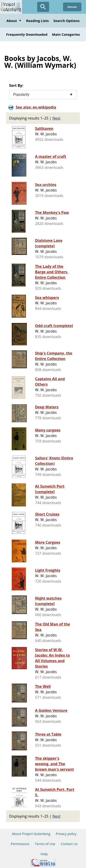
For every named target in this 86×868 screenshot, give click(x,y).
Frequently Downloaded (27, 34)
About (14, 21)
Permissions (20, 844)
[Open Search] (43, 7)
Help (44, 854)
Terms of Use (45, 844)
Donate (72, 7)
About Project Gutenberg (31, 834)
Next (57, 118)
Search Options (67, 21)
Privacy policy (66, 834)
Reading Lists (37, 21)
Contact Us (69, 844)
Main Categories (66, 34)
